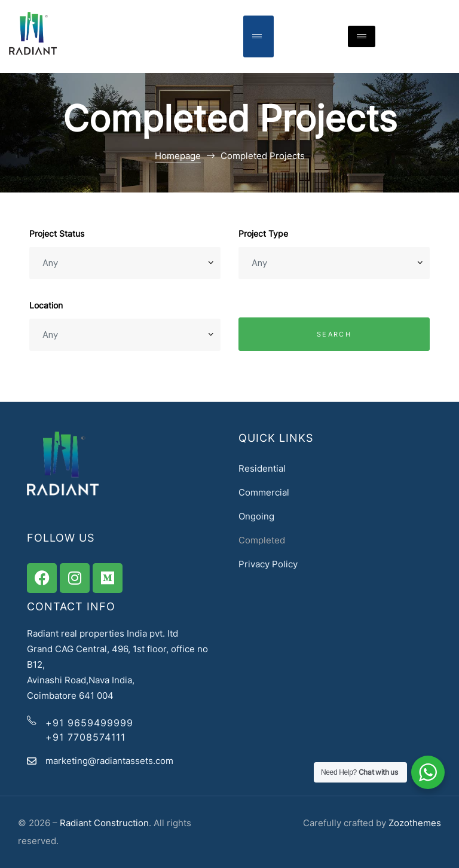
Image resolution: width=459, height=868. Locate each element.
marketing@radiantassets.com (109, 761)
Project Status (57, 233)
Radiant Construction (104, 823)
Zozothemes (415, 823)
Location (46, 305)
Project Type (263, 233)
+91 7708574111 (85, 737)
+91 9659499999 (89, 723)
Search (334, 334)
